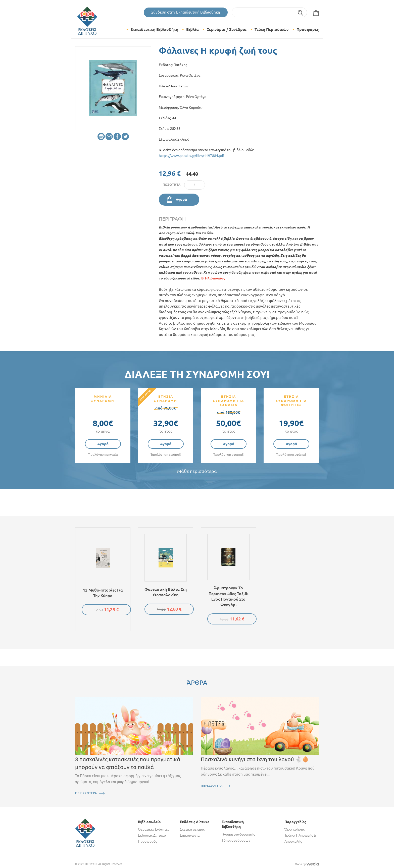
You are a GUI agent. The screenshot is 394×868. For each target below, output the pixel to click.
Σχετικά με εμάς (192, 829)
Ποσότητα (171, 185)
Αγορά (181, 199)
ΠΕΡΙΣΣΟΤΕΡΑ (86, 793)
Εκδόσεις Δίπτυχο (152, 835)
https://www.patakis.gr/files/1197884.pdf (191, 156)
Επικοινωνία (190, 835)
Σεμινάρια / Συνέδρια (227, 29)
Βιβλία (192, 29)
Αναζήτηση (301, 12)
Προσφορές (308, 29)
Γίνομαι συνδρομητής (238, 834)
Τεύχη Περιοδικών (272, 29)
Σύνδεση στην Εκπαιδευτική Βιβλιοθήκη (186, 12)
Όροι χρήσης (294, 829)
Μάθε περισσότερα (197, 471)
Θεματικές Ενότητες (154, 829)
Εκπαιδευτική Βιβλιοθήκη (154, 29)
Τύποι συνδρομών (236, 840)
